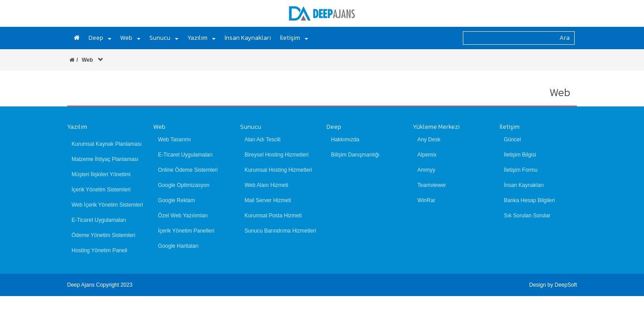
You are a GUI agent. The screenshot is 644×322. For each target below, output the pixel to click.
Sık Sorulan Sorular (527, 216)
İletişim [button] (294, 38)
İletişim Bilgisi (520, 155)
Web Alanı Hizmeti (267, 185)
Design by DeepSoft (553, 285)
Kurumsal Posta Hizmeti (273, 216)
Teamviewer (432, 185)
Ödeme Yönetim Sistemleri (104, 235)
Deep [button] (100, 38)
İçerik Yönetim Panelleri (186, 231)
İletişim (510, 127)
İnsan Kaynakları (248, 38)
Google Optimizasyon (184, 185)
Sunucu (251, 127)
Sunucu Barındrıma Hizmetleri (280, 231)
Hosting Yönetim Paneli (100, 250)
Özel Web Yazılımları (183, 216)
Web (159, 127)
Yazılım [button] (201, 38)
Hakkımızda (345, 140)
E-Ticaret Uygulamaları (99, 220)
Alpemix (427, 155)
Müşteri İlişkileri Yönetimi (101, 174)
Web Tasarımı (174, 140)
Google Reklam (176, 200)
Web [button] (130, 38)
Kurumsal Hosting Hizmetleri (278, 170)
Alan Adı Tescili (263, 140)
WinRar (426, 200)
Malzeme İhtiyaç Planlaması (105, 159)
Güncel (513, 140)
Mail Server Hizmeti (268, 200)
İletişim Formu (521, 170)
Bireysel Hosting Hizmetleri (277, 155)
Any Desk (429, 140)
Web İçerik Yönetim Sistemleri (107, 205)
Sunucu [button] (164, 38)
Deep (334, 127)
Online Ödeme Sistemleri (188, 170)
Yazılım (77, 127)
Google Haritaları (178, 246)
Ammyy (426, 170)
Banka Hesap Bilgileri (530, 200)
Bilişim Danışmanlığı (355, 155)
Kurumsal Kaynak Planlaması (107, 144)
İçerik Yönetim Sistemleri (101, 190)
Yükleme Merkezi (436, 127)
